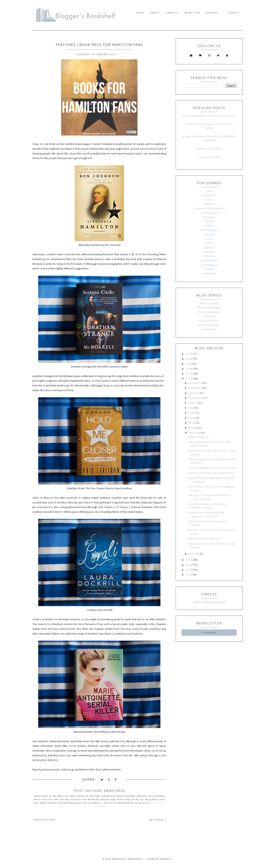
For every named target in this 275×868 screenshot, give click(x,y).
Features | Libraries (209, 157)
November (195, 388)
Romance (209, 256)
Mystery (209, 247)
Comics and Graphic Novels (209, 208)
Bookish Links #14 (198, 437)
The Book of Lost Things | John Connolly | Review (209, 126)
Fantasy (209, 221)
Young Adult (209, 273)
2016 (188, 379)
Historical (209, 234)
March (192, 428)
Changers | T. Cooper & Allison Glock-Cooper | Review (209, 497)
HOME (140, 13)
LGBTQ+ (209, 243)
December (195, 383)
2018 (188, 369)
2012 (188, 575)
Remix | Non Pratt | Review (204, 539)
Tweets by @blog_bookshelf (209, 602)
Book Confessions (209, 325)
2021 (188, 354)
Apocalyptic (209, 195)
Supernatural (209, 265)
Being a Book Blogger (209, 308)
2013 (188, 570)
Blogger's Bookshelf (128, 859)
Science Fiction (209, 260)
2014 (188, 565)
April (191, 423)
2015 (188, 560)
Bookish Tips (209, 329)
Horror (209, 239)
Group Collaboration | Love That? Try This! (212, 468)
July (191, 408)
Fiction (209, 226)
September (195, 398)
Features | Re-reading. (209, 149)
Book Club (209, 316)
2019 (188, 364)
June (191, 413)
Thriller (209, 269)
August (193, 403)
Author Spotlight (209, 303)
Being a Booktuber (209, 312)
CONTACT (172, 13)
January (193, 554)
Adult (209, 191)
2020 (188, 359)
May (191, 418)
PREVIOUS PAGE (44, 820)
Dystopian (209, 217)
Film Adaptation (209, 230)
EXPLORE (212, 13)
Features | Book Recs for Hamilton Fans (211, 473)
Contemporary (209, 213)
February (194, 433)
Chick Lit (209, 200)
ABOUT (155, 13)
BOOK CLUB (192, 13)
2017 (188, 374)
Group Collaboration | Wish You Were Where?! (209, 116)
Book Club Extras (209, 321)
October (193, 393)
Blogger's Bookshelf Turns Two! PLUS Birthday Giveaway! (209, 138)
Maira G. (167, 859)
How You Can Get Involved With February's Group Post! (206, 514)
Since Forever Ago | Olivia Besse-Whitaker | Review (207, 506)
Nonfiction (209, 252)
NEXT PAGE (158, 820)
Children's (209, 204)
